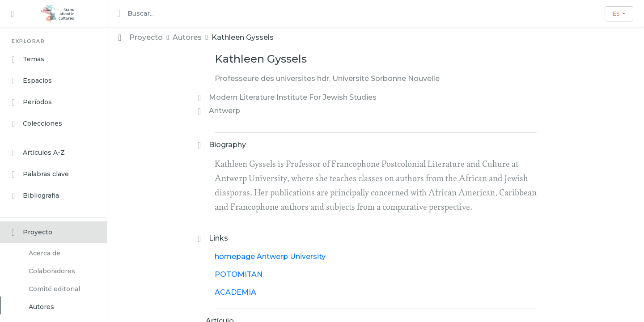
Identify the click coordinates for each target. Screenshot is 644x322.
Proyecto (32, 233)
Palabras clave (40, 174)
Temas (28, 59)
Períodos (32, 102)
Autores (41, 307)
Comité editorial (54, 289)
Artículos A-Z (38, 153)
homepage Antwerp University (270, 256)
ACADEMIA (235, 292)
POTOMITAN (239, 274)
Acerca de (44, 253)
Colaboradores (52, 271)
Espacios (32, 81)
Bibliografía (35, 196)
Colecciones (37, 124)
